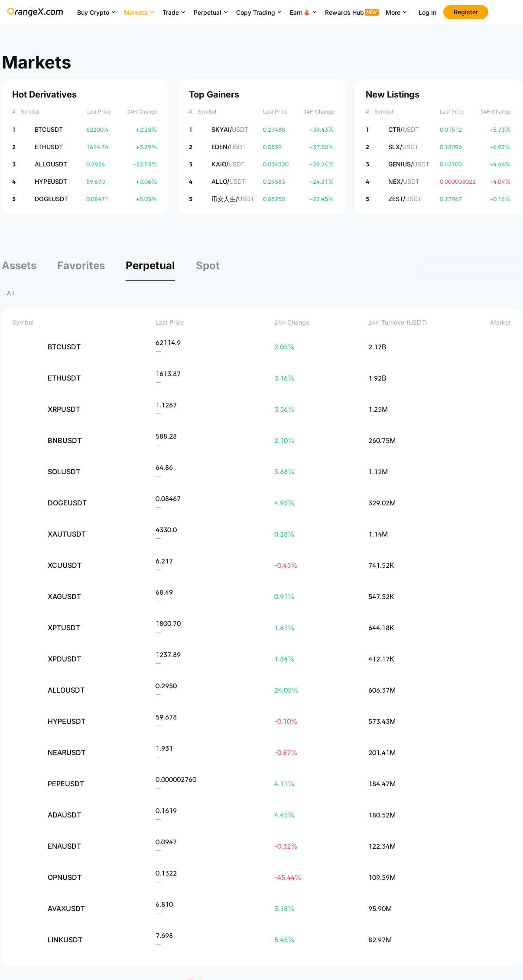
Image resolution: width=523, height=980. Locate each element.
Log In (427, 12)
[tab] (19, 270)
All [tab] (10, 293)
